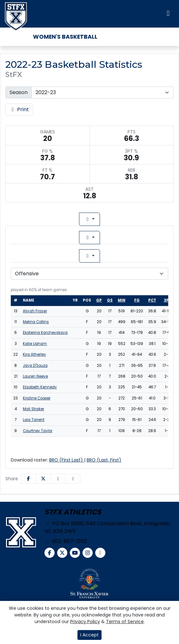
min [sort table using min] (122, 300)
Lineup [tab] (80, 219)
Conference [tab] (127, 237)
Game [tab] (48, 256)
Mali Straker (33, 409)
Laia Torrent (34, 420)
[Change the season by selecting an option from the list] (103, 92)
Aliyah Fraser (35, 311)
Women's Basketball (65, 37)
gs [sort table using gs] (110, 300)
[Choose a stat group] (89, 274)
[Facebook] (50, 553)
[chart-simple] (100, 553)
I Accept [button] (89, 635)
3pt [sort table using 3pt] (168, 300)
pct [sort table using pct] (152, 300)
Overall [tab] (46, 237)
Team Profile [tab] (31, 219)
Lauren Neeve (35, 376)
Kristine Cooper (37, 398)
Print (19, 109)
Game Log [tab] (125, 219)
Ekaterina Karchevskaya (45, 333)
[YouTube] (75, 553)
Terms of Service (125, 622)
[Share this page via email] (58, 479)
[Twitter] (62, 553)
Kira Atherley (34, 354)
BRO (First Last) (67, 460)
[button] (73, 479)
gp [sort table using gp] (99, 300)
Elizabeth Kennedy (40, 387)
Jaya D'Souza (35, 366)
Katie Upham (35, 344)
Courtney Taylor (38, 431)
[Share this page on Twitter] (43, 479)
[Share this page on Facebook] (28, 479)
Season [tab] (129, 256)
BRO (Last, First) (104, 460)
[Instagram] (88, 553)
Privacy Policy (85, 622)
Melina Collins (36, 322)
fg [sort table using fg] (137, 300)
